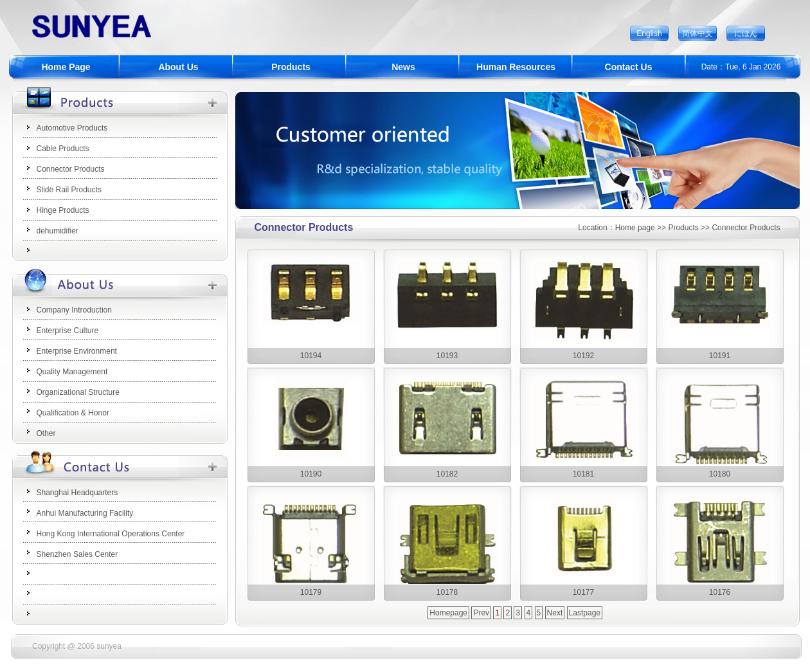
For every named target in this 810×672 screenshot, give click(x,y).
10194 (311, 356)
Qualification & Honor (73, 413)
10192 (583, 356)
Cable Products (63, 149)
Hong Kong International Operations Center (111, 534)
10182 (447, 474)
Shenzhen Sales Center (77, 554)
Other (46, 433)
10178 (447, 592)
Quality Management (72, 372)
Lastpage (585, 613)
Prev (481, 613)
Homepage (448, 613)
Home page (635, 228)
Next (555, 613)
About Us (178, 67)
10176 (720, 592)
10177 (583, 592)
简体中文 (697, 33)
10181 (583, 474)
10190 (311, 474)
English (649, 33)
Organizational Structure (78, 392)
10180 (720, 474)
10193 (447, 356)
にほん (746, 33)
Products (291, 67)
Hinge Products (63, 210)
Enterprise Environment (77, 351)
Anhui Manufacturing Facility (85, 513)
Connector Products (71, 169)
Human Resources (516, 67)
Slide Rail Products (69, 190)
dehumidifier (58, 231)
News (403, 67)
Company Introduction (74, 310)
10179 (311, 592)
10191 (720, 356)
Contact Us (629, 67)
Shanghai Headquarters (77, 493)
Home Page (66, 67)
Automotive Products (72, 128)
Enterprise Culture (68, 331)
